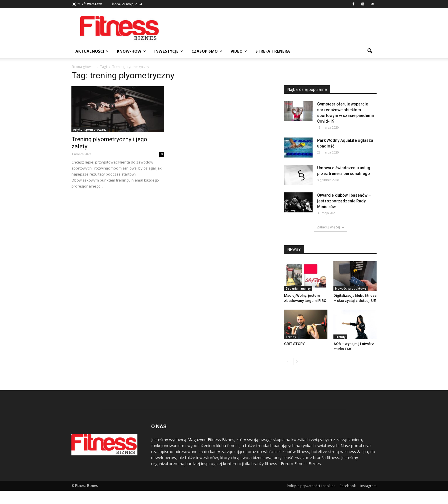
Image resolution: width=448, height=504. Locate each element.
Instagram (368, 486)
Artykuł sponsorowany (90, 130)
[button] (370, 51)
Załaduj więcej (330, 227)
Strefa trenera (273, 51)
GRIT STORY (294, 344)
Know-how (131, 51)
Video (239, 51)
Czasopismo (207, 51)
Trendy (291, 337)
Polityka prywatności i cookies (311, 486)
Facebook (348, 486)
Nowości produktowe (351, 288)
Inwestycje (169, 51)
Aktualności (92, 51)
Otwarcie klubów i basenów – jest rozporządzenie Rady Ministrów (344, 201)
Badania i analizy (298, 288)
